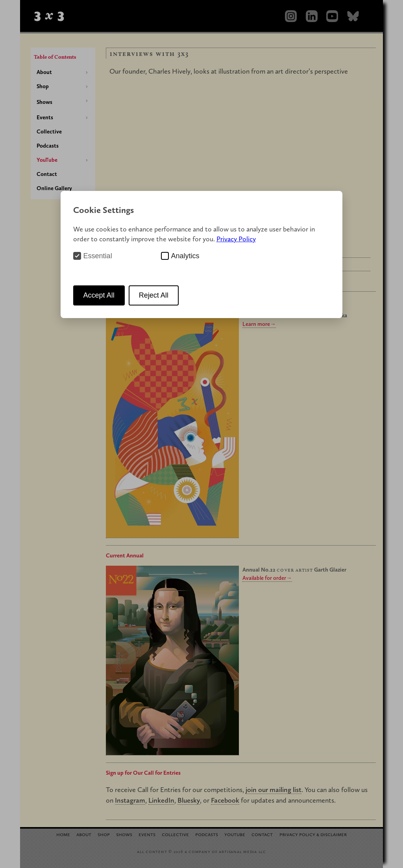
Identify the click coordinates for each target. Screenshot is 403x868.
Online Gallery (54, 188)
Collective (49, 131)
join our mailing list (274, 789)
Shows (44, 102)
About (44, 72)
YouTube (47, 160)
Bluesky (189, 800)
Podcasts (48, 146)
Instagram (130, 800)
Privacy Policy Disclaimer (313, 834)
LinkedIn (161, 800)
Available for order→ (267, 578)
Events (45, 117)
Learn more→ (259, 324)
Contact (47, 174)
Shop (43, 86)
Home (63, 834)
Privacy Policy (236, 239)
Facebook (225, 800)
